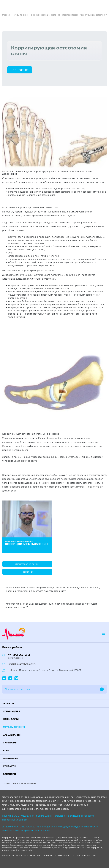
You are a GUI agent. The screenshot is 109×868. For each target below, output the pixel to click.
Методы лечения (14, 727)
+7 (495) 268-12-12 (19, 655)
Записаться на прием (27, 564)
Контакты (9, 766)
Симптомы (10, 743)
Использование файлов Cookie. (51, 809)
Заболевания (12, 735)
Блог (6, 751)
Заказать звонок (15, 658)
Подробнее (27, 572)
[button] (54, 704)
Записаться (20, 70)
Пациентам (10, 758)
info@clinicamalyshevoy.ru (22, 664)
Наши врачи (11, 719)
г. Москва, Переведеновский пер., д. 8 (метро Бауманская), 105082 (44, 670)
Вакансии (9, 774)
